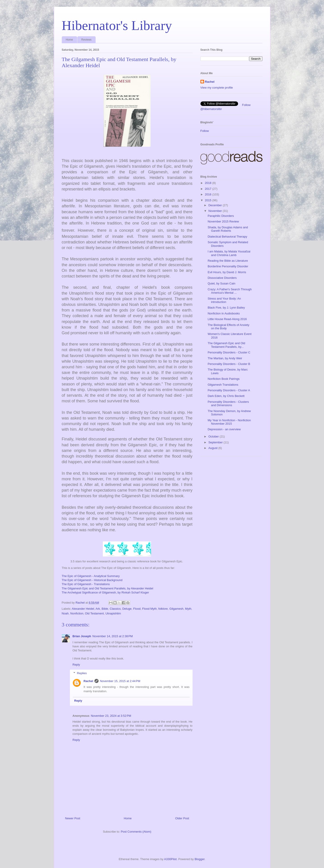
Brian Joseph (82, 636)
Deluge (127, 609)
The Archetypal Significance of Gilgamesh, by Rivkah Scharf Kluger (105, 592)
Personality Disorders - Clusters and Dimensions (228, 404)
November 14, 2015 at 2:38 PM (113, 636)
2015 (209, 200)
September (216, 442)
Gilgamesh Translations (223, 385)
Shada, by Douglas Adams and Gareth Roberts (228, 229)
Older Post (182, 818)
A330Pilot (170, 859)
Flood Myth (149, 609)
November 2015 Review (223, 221)
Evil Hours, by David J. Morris (227, 272)
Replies (82, 673)
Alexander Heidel (83, 609)
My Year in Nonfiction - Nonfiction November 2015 (229, 422)
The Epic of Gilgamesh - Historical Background (92, 580)
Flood (137, 609)
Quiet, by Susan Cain (222, 283)
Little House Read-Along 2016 (227, 319)
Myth (188, 609)
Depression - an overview (224, 429)
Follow (205, 131)
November (216, 211)
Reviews (86, 40)
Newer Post (73, 818)
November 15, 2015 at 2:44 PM (120, 681)
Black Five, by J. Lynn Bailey (226, 308)
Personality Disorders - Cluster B (229, 364)
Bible (105, 609)
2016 (209, 194)
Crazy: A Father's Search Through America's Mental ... (230, 291)
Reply (76, 665)
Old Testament (94, 613)
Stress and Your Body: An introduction (224, 300)
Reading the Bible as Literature (228, 261)
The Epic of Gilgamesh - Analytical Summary (91, 576)
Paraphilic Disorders (221, 216)
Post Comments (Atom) (136, 832)
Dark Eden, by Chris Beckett (226, 396)
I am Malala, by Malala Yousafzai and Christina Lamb (229, 253)
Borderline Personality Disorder (228, 266)
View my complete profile (217, 88)
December (216, 205)
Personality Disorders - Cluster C (229, 352)
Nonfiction (77, 613)
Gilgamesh (176, 609)
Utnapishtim (113, 613)
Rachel (88, 681)
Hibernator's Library (117, 25)
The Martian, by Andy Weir (225, 358)
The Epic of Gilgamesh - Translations (86, 584)
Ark (98, 609)
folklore (163, 609)
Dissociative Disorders (222, 278)
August (213, 448)
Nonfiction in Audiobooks (224, 313)
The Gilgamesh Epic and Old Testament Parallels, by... (226, 345)
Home (69, 40)
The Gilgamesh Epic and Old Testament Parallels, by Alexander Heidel (108, 588)
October (214, 436)
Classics (115, 609)
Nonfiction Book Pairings (224, 379)
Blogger (200, 859)
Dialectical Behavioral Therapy (227, 237)
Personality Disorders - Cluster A (229, 390)
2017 (209, 189)
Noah (65, 613)
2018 (209, 183)
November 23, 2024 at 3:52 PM (111, 716)
